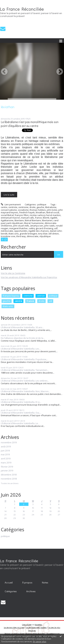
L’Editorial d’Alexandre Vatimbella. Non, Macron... (25, 391)
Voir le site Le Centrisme (13, 273)
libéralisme (51, 207)
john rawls (49, 226)
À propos (27, 582)
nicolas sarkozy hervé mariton (45, 215)
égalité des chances (39, 231)
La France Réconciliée (22, 9)
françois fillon (22, 215)
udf (56, 228)
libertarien (47, 220)
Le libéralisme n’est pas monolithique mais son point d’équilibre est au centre (30, 124)
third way (21, 236)
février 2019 (7, 467)
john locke (52, 210)
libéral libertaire (33, 220)
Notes (45, 582)
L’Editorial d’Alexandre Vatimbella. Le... (20, 423)
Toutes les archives (10, 483)
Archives (31, 591)
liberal (27, 223)
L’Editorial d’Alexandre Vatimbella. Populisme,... (25, 359)
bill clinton (54, 234)
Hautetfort (38, 625)
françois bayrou (11, 296)
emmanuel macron (10, 218)
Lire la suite (9, 195)
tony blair (43, 234)
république (45, 236)
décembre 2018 (9, 475)
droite (41, 301)
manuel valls (28, 218)
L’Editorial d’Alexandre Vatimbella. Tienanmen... (25, 370)
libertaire (19, 220)
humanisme (38, 223)
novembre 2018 (9, 479)
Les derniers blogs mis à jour (14, 627)
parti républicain (15, 223)
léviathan (41, 212)
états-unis (8, 306)
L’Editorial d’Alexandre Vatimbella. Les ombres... (25, 381)
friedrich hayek (27, 212)
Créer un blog (27, 625)
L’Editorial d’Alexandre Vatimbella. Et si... (21, 402)
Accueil (9, 582)
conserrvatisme (9, 210)
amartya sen (37, 226)
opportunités (21, 231)
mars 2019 (6, 463)
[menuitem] (9, 583)
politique (53, 296)
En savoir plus (40, 642)
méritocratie (7, 231)
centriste (41, 296)
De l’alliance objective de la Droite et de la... (23, 338)
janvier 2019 (7, 471)
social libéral (7, 215)
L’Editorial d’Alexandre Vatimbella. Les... (21, 349)
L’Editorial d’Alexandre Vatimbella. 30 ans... (22, 327)
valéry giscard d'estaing (41, 228)
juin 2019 (5, 451)
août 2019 (6, 447)
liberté (46, 218)
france (30, 301)
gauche (6, 301)
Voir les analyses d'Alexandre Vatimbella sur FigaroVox (29, 277)
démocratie (33, 236)
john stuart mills (21, 226)
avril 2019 (6, 459)
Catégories (11, 591)
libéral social (53, 212)
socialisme (23, 210)
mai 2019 (5, 455)
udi (50, 301)
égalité (54, 218)
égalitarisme (7, 220)
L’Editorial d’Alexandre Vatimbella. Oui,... (21, 413)
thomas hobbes (38, 210)
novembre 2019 (9, 443)
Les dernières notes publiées (36, 627)
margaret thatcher (19, 228)
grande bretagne (28, 234)
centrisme (28, 296)
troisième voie (8, 236)
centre (18, 301)
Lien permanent (11, 204)
